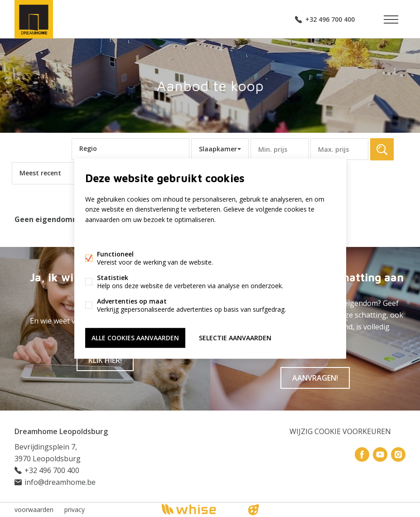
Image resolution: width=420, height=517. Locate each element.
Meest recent (40, 173)
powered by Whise (199, 509)
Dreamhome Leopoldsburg (61, 431)
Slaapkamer (218, 149)
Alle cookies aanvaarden (135, 337)
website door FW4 (253, 510)
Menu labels (391, 19)
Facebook (362, 454)
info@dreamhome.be (60, 482)
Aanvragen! (315, 378)
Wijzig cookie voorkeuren (340, 431)
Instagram (398, 454)
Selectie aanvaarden (235, 337)
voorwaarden (34, 510)
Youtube (380, 454)
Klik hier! (105, 360)
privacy (75, 510)
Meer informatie (109, 237)
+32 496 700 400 (330, 19)
